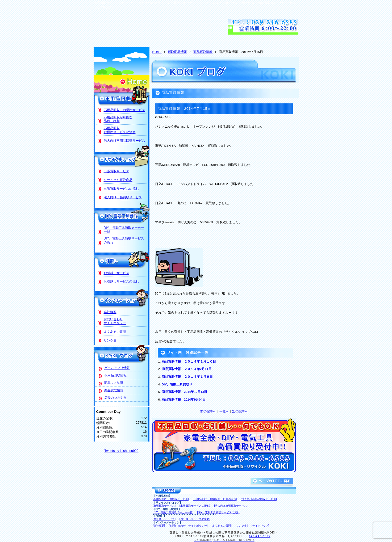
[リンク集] (242, 526)
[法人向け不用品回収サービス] (259, 499)
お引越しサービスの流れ (121, 281)
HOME (157, 52)
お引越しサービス (116, 273)
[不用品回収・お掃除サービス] (171, 499)
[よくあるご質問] (222, 526)
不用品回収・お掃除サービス (124, 110)
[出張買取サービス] (164, 506)
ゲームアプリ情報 (117, 368)
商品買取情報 (203, 52)
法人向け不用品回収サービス (124, 141)
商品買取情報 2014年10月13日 (185, 392)
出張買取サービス (116, 171)
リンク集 (110, 341)
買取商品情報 (177, 52)
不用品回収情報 (115, 375)
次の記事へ (240, 411)
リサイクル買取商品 (118, 180)
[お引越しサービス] (164, 519)
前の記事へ (208, 411)
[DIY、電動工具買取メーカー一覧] (173, 512)
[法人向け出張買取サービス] (231, 506)
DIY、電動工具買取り (177, 384)
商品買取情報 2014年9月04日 (184, 399)
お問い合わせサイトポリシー (115, 321)
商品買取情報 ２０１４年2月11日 (187, 369)
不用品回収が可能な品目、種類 (118, 119)
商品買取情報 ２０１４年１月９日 (187, 377)
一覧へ (224, 411)
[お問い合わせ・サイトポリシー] (188, 526)
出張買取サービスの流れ (121, 189)
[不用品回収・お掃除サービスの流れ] (215, 499)
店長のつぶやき (115, 398)
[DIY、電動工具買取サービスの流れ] (219, 512)
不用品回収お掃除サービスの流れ (120, 130)
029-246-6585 (260, 536)
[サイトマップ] (260, 526)
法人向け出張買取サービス (123, 197)
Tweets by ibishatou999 (122, 451)
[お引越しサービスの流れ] (195, 519)
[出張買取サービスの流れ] (195, 506)
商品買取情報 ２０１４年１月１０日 (189, 361)
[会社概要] (159, 526)
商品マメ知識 (114, 383)
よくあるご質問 (115, 332)
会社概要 (110, 312)
